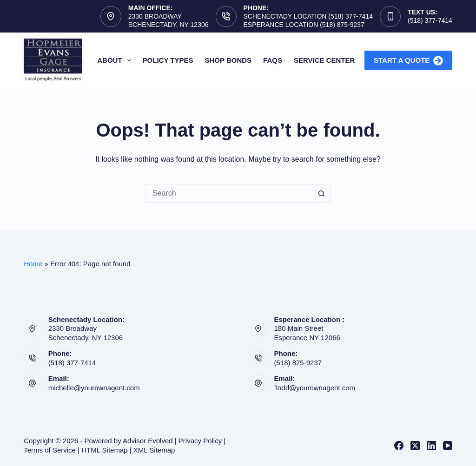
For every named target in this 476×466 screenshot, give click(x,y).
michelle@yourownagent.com (94, 388)
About (116, 60)
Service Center (324, 60)
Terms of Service (50, 450)
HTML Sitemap (104, 450)
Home (33, 264)
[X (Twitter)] (415, 446)
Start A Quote (408, 61)
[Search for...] (229, 193)
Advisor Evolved (148, 441)
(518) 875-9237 (298, 363)
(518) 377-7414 (430, 20)
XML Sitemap (154, 450)
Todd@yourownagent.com (315, 388)
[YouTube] (448, 446)
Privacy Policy (200, 441)
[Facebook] (399, 446)
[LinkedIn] (431, 446)
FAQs (273, 60)
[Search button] (322, 193)
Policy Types (168, 60)
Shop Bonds (228, 60)
